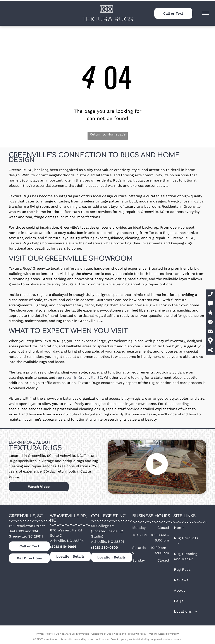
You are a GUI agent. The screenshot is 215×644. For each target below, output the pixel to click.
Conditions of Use (101, 634)
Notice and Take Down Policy (130, 634)
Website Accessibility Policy (163, 634)
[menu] (205, 13)
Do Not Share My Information (72, 634)
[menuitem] (187, 528)
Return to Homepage (108, 134)
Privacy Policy (44, 634)
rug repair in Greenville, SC (79, 378)
